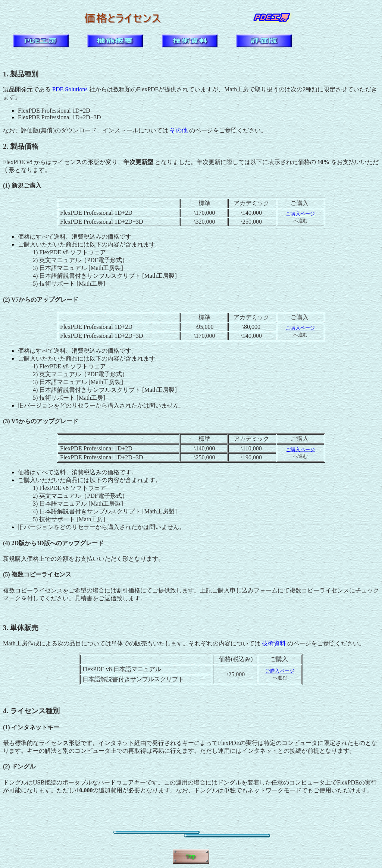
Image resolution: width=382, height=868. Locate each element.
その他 (179, 130)
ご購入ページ (300, 214)
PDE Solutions (70, 89)
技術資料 (274, 643)
